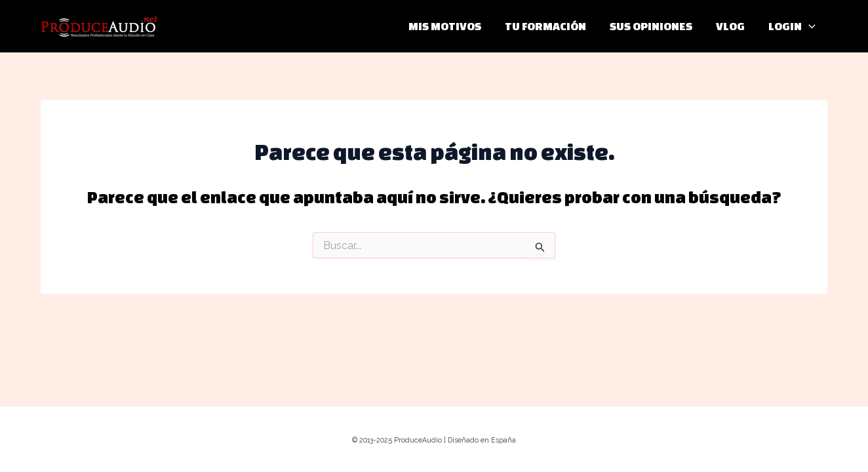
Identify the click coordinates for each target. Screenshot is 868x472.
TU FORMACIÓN (545, 26)
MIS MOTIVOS (445, 26)
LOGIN (792, 26)
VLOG (730, 26)
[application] (809, 26)
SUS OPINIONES (651, 26)
